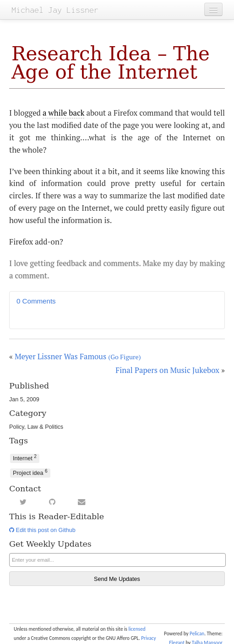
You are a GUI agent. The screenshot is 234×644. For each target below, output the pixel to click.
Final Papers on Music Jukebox (167, 370)
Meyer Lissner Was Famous (78, 357)
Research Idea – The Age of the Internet (111, 63)
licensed (137, 629)
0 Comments (36, 301)
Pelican (197, 633)
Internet (25, 458)
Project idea (30, 472)
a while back (63, 113)
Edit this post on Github (42, 530)
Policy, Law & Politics (36, 427)
